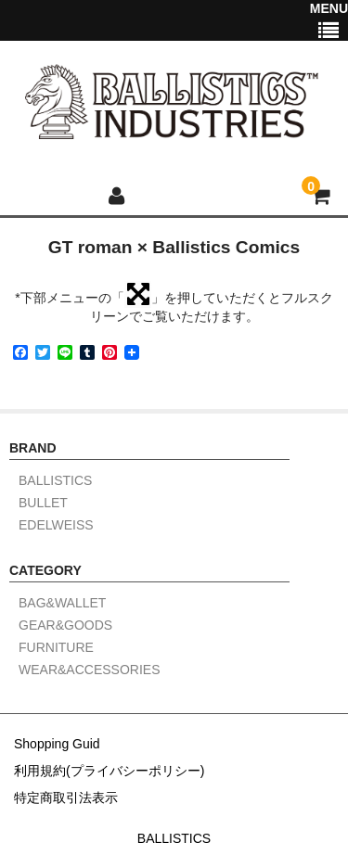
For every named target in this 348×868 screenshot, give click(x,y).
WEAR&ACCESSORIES (89, 670)
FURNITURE (56, 648)
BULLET (43, 503)
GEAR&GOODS (65, 625)
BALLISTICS (55, 481)
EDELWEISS (56, 525)
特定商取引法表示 (66, 798)
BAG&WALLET (62, 603)
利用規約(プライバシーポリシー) (109, 771)
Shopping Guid (57, 744)
